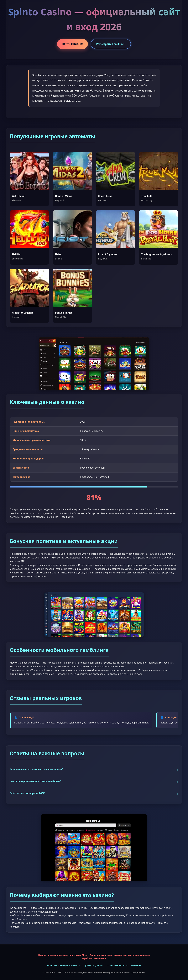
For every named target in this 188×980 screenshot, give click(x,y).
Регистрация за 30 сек (111, 44)
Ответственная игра (117, 965)
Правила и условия (93, 965)
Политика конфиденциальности (64, 965)
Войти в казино (72, 44)
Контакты (136, 965)
